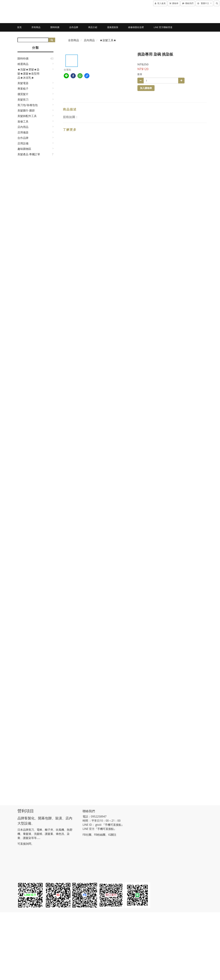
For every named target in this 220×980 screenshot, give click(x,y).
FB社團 (87, 835)
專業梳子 (23, 89)
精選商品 (23, 64)
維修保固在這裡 (136, 27)
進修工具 (23, 121)
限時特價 (55, 27)
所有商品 (36, 27)
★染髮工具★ (108, 40)
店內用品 (23, 127)
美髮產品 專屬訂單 (29, 154)
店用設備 (23, 143)
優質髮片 (23, 94)
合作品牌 (74, 27)
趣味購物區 (24, 149)
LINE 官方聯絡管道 (163, 27)
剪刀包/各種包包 (28, 105)
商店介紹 (93, 27)
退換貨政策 (113, 27)
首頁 (19, 27)
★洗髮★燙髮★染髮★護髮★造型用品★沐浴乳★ (28, 74)
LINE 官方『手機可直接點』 (100, 829)
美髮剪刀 (23, 100)
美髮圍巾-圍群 (26, 110)
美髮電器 (23, 83)
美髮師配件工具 (27, 116)
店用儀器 (23, 132)
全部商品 (74, 40)
